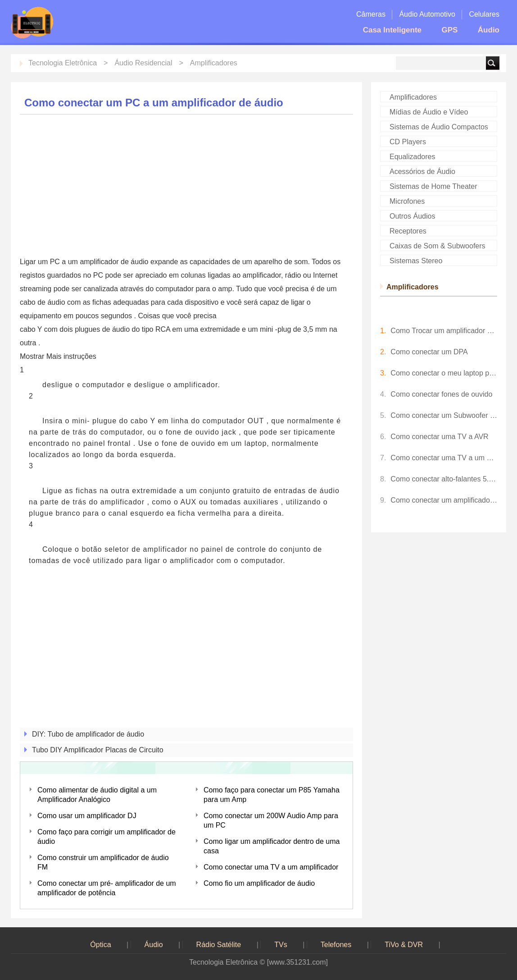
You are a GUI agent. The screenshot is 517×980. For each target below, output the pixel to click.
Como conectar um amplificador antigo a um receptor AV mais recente (444, 500)
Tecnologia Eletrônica (63, 63)
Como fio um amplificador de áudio (259, 883)
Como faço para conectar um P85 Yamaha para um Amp (272, 795)
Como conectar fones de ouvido (441, 394)
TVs (281, 945)
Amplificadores (214, 63)
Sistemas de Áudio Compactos (439, 127)
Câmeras (371, 14)
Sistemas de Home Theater (433, 186)
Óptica (100, 945)
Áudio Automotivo (427, 14)
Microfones (407, 201)
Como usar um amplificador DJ (87, 816)
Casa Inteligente (392, 30)
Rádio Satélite (219, 945)
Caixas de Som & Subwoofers (438, 246)
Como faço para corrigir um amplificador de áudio (107, 837)
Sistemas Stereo (416, 261)
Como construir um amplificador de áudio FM (103, 862)
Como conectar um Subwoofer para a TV (444, 415)
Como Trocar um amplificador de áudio (444, 331)
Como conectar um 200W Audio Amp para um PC (271, 820)
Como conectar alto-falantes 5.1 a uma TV (444, 479)
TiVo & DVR (404, 945)
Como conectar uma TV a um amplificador (271, 867)
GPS (449, 30)
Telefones (336, 945)
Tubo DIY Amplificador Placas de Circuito (98, 750)
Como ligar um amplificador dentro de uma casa (272, 846)
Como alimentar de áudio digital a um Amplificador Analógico (97, 795)
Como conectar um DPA (429, 352)
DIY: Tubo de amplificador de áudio (88, 734)
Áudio (489, 30)
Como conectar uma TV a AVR (439, 437)
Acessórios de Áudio (422, 172)
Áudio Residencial (143, 63)
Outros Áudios (412, 216)
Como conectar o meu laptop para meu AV (444, 373)
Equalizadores (412, 157)
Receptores (408, 231)
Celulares (484, 14)
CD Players (408, 142)
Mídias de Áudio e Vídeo (429, 112)
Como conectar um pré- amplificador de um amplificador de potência (107, 888)
